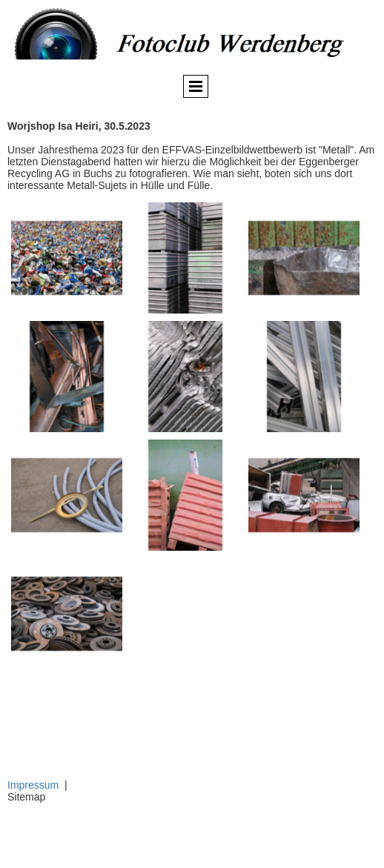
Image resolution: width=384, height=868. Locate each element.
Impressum (33, 785)
